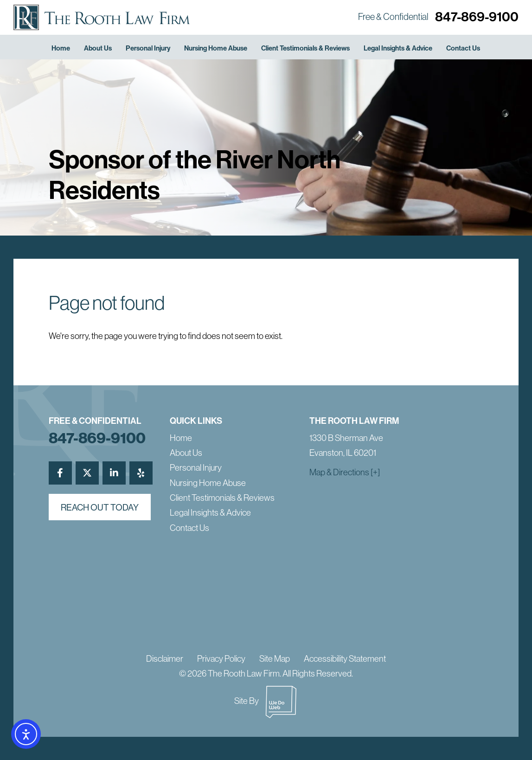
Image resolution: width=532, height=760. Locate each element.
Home (61, 48)
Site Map (275, 658)
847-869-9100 (477, 16)
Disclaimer (165, 658)
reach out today (100, 507)
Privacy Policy (221, 658)
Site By (266, 701)
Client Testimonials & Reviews (305, 48)
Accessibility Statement (345, 658)
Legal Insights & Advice (398, 48)
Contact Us (463, 48)
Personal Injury (148, 48)
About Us (98, 48)
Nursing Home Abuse (216, 48)
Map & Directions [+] (345, 472)
